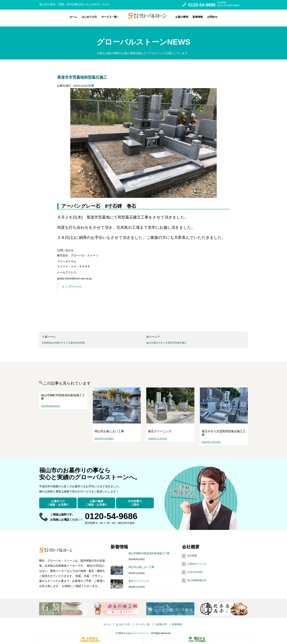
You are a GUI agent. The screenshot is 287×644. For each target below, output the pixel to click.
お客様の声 (163, 621)
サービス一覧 (143, 621)
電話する (197, 638)
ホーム (73, 16)
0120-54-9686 (202, 5)
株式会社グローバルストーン (137, 630)
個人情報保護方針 (198, 576)
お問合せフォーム (198, 560)
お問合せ (212, 16)
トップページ (72, 283)
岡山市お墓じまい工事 (141, 564)
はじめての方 (89, 16)
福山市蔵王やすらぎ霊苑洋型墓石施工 (170, 339)
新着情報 (198, 16)
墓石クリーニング (139, 578)
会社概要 (193, 552)
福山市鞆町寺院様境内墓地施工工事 (149, 550)
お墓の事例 (182, 16)
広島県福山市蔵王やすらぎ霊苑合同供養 (67, 339)
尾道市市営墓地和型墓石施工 (95, 73)
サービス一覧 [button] (110, 16)
